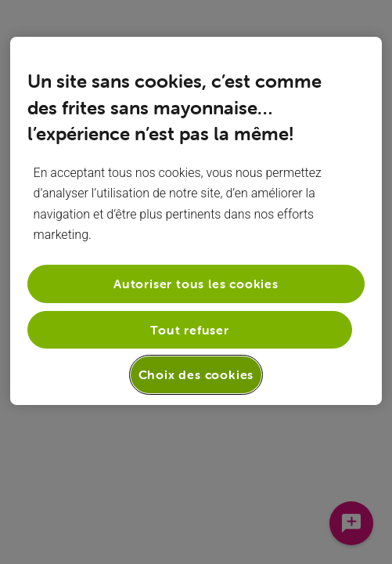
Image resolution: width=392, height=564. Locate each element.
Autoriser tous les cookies (196, 284)
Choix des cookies (196, 374)
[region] (196, 221)
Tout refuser (190, 330)
